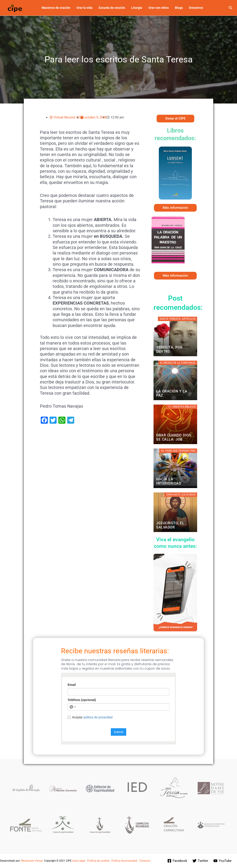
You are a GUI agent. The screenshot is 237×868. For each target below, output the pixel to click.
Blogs (179, 8)
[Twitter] (200, 861)
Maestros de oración (56, 8)
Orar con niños (159, 8)
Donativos (196, 8)
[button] (231, 8)
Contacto (145, 861)
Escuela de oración (112, 8)
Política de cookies (98, 861)
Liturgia (137, 8)
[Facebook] (177, 861)
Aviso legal (79, 861)
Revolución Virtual (32, 861)
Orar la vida (84, 8)
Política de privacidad (124, 861)
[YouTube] (222, 861)
